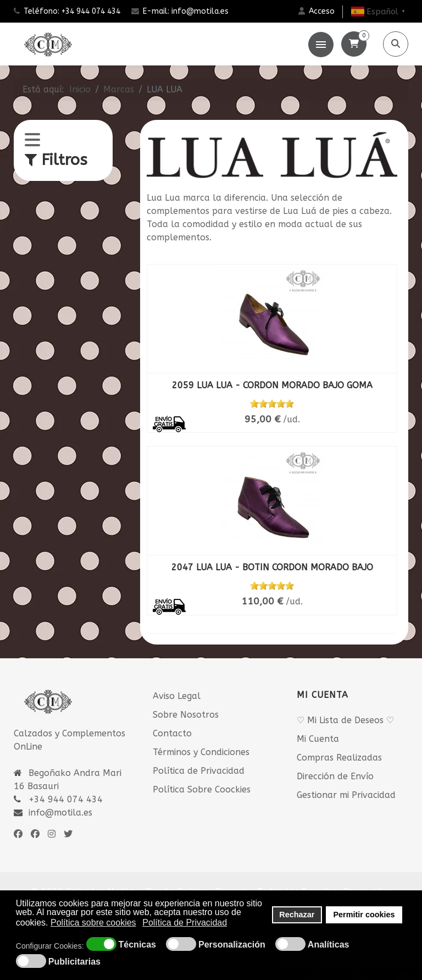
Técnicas (137, 945)
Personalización (232, 945)
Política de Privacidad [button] (185, 923)
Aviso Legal (177, 696)
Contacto (172, 733)
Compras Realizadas (339, 758)
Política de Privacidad (199, 771)
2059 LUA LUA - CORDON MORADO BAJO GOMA (272, 385)
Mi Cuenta (318, 739)
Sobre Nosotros (186, 715)
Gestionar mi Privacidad (346, 795)
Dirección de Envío (335, 776)
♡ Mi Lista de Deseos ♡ (345, 720)
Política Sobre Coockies (202, 789)
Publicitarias (74, 962)
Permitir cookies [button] (364, 915)
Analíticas (329, 945)
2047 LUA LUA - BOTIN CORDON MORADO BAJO (272, 567)
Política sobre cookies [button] (93, 923)
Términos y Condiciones (201, 752)
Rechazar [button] (297, 915)
